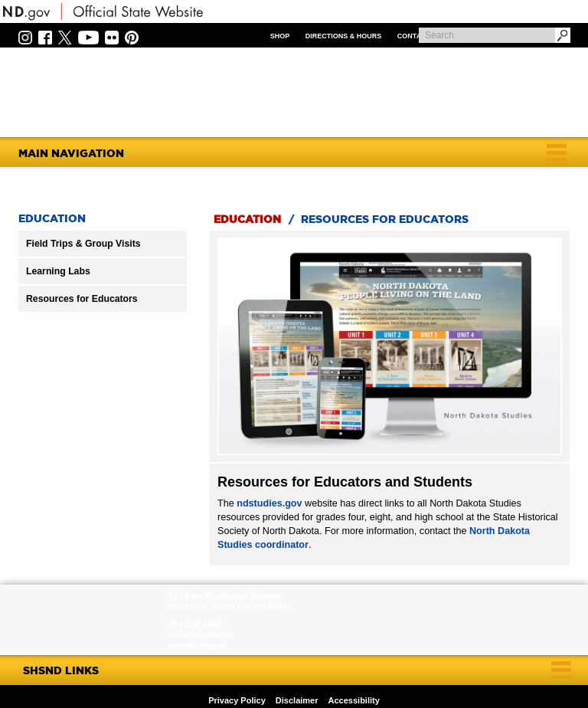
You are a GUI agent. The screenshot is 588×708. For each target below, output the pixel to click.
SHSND (86, 620)
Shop (280, 36)
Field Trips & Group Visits (83, 244)
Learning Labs (58, 271)
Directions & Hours (344, 36)
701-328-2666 (195, 624)
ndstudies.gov (269, 503)
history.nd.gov (198, 645)
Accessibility (354, 700)
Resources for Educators (82, 299)
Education (247, 219)
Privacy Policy (237, 700)
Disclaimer (297, 700)
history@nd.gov (201, 634)
